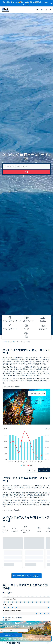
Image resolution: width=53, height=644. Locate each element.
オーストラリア (10, 342)
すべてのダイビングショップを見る (26, 576)
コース (39, 529)
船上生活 (14, 529)
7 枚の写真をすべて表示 (37, 394)
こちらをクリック (31, 640)
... (4, 342)
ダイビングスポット (25, 529)
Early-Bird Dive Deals (11, 2)
